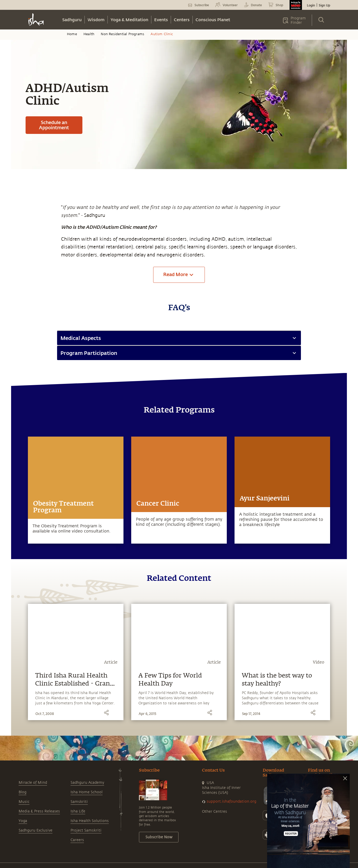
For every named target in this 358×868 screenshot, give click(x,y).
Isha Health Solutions (90, 821)
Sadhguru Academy (87, 783)
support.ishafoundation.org (231, 801)
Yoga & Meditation (129, 20)
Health (89, 34)
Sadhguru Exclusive (36, 830)
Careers (77, 840)
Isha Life (78, 811)
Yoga (23, 821)
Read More (179, 275)
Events (161, 20)
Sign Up (324, 5)
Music (24, 802)
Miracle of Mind (33, 783)
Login (311, 5)
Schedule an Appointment (54, 125)
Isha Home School (87, 792)
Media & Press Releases (39, 811)
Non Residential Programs (122, 34)
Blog (22, 792)
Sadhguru (72, 20)
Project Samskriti (86, 830)
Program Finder (298, 20)
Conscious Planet (213, 20)
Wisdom (96, 20)
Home (72, 34)
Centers (182, 20)
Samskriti (79, 802)
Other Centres (215, 812)
